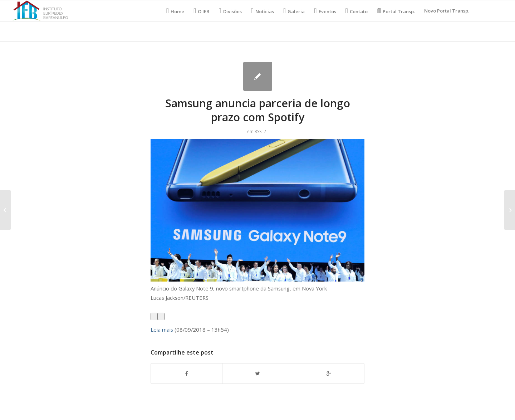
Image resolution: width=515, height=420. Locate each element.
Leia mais (162, 329)
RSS (258, 131)
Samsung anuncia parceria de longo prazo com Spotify (258, 110)
